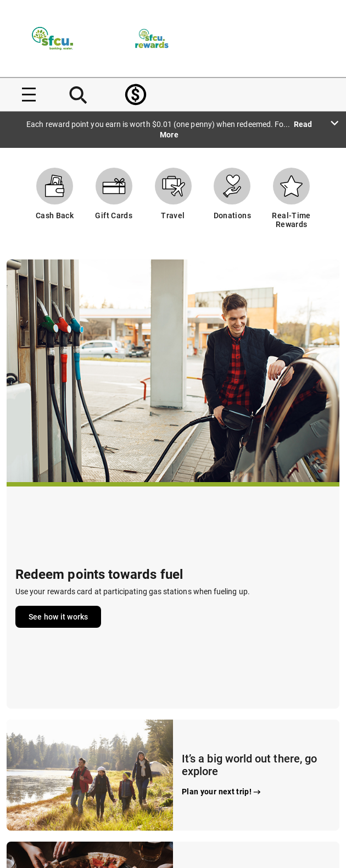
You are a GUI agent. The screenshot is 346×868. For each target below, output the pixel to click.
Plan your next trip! (222, 792)
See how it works (58, 617)
